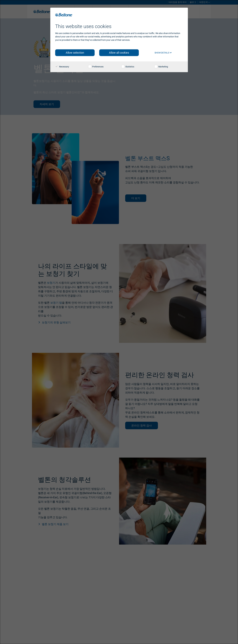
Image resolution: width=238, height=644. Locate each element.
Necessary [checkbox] (62, 67)
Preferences (96, 67)
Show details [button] (163, 53)
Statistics (128, 67)
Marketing (161, 67)
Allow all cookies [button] (119, 53)
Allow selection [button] (75, 53)
